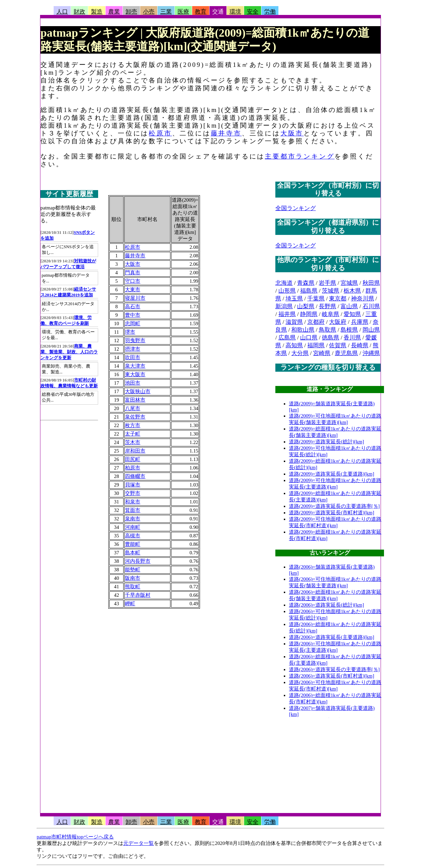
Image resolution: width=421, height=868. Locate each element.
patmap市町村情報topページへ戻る (75, 837)
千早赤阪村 (138, 595)
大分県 (300, 353)
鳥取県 (327, 330)
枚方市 (133, 425)
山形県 (287, 291)
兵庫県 (360, 322)
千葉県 (316, 299)
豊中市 (133, 315)
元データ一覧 (139, 843)
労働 (270, 12)
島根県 (349, 330)
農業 (114, 12)
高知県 (294, 345)
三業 (166, 12)
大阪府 (338, 322)
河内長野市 (138, 561)
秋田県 (371, 283)
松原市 (160, 133)
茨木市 (133, 442)
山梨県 (306, 306)
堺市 (130, 332)
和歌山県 (303, 330)
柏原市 (133, 468)
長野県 (327, 306)
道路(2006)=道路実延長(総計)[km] (326, 605)
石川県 (371, 306)
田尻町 (133, 459)
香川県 (352, 338)
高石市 (133, 307)
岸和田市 (135, 451)
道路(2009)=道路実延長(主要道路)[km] (332, 474)
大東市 (133, 290)
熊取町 (133, 587)
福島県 (309, 291)
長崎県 (360, 345)
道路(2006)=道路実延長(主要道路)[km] (332, 637)
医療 (183, 12)
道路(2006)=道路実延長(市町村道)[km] (332, 676)
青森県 (306, 283)
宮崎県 (322, 353)
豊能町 (133, 544)
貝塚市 (133, 485)
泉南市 (133, 519)
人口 (62, 12)
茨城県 (331, 291)
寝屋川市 (135, 298)
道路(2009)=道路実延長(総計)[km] (326, 442)
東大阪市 (135, 374)
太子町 (133, 434)
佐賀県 (338, 345)
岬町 (130, 604)
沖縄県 (371, 353)
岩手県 (327, 283)
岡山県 (371, 330)
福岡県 (316, 345)
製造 (97, 12)
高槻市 (133, 536)
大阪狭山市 (138, 391)
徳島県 (331, 338)
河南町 (133, 527)
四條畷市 (135, 476)
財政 (79, 12)
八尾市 (133, 408)
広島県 (287, 338)
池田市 (133, 383)
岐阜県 (331, 314)
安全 (253, 12)
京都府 (316, 322)
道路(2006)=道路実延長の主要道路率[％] (334, 669)
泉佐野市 (135, 417)
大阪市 (292, 133)
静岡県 (309, 314)
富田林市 (135, 400)
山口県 (309, 338)
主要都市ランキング (300, 156)
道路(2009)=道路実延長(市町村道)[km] (332, 513)
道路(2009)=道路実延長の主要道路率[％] (334, 506)
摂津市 (133, 349)
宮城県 (349, 283)
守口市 (133, 281)
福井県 (287, 314)
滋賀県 (294, 322)
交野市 (133, 493)
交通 (218, 12)
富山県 (349, 306)
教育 (201, 12)
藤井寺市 (226, 133)
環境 (235, 12)
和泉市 (133, 502)
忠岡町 (133, 324)
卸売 (131, 12)
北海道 (284, 283)
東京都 (338, 299)
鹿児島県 (346, 353)
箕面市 (133, 510)
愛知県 (352, 314)
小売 (149, 12)
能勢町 (133, 570)
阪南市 (133, 578)
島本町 (133, 553)
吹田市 (133, 357)
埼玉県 (294, 299)
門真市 (133, 273)
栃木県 (352, 291)
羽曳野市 (135, 340)
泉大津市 (135, 366)
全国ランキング (296, 208)
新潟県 (284, 306)
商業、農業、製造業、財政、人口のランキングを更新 (69, 352)
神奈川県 (363, 299)
